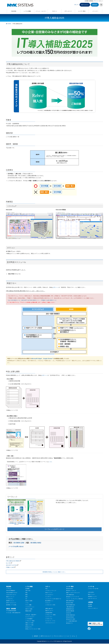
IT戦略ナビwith (10, 567)
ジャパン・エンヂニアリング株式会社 (75, 599)
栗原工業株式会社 (70, 601)
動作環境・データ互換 (11, 605)
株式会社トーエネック (71, 591)
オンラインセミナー (30, 617)
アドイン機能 (28, 605)
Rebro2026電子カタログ (12, 593)
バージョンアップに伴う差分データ (53, 599)
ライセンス (48, 603)
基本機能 (27, 589)
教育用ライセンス (10, 601)
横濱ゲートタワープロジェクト (73, 593)
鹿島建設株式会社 (70, 609)
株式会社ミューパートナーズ (73, 597)
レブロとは (9, 589)
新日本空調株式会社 (71, 605)
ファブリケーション (30, 607)
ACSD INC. (69, 613)
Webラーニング (49, 593)
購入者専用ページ (49, 601)
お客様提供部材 (49, 613)
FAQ (46, 589)
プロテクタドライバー (50, 623)
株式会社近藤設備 (70, 611)
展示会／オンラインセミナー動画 (33, 629)
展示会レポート (29, 627)
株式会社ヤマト (70, 623)
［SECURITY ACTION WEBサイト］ (30, 300)
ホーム (74, 636)
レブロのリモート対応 (50, 605)
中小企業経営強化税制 (11, 611)
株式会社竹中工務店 (71, 619)
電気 (26, 593)
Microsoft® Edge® (37, 359)
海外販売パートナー (92, 596)
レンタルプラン (10, 599)
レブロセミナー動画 (30, 621)
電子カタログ (85, 5)
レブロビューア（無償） (51, 615)
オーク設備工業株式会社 (72, 621)
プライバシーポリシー (98, 1)
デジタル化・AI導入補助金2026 (13, 613)
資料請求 (95, 5)
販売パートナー (92, 594)
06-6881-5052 (36, 543)
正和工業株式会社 (70, 595)
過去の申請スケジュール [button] (13, 274)
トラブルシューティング (51, 591)
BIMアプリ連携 (29, 609)
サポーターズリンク (92, 598)
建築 (26, 595)
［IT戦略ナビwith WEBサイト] (48, 300)
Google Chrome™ (48, 359)
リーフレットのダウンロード (54, 529)
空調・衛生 (28, 591)
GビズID (8, 563)
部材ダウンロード (49, 611)
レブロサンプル (49, 619)
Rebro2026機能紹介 (11, 591)
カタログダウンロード (11, 595)
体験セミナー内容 (29, 623)
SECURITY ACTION (11, 565)
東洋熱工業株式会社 (71, 615)
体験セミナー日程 (29, 625)
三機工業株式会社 (70, 607)
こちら (50, 462)
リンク (68, 636)
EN (75, 5)
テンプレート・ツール (50, 621)
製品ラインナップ (10, 597)
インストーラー (49, 617)
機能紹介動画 (28, 611)
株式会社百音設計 (70, 617)
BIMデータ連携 (29, 601)
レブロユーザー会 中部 (93, 589)
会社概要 (87, 1)
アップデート (48, 597)
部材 (26, 597)
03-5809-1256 (19, 543)
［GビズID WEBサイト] (14, 300)
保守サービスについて (11, 603)
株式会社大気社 (70, 589)
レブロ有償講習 (29, 619)
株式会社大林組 (70, 603)
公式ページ (56, 287)
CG (26, 599)
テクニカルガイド (49, 595)
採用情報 (91, 1)
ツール (27, 603)
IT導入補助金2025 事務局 (13, 561)
